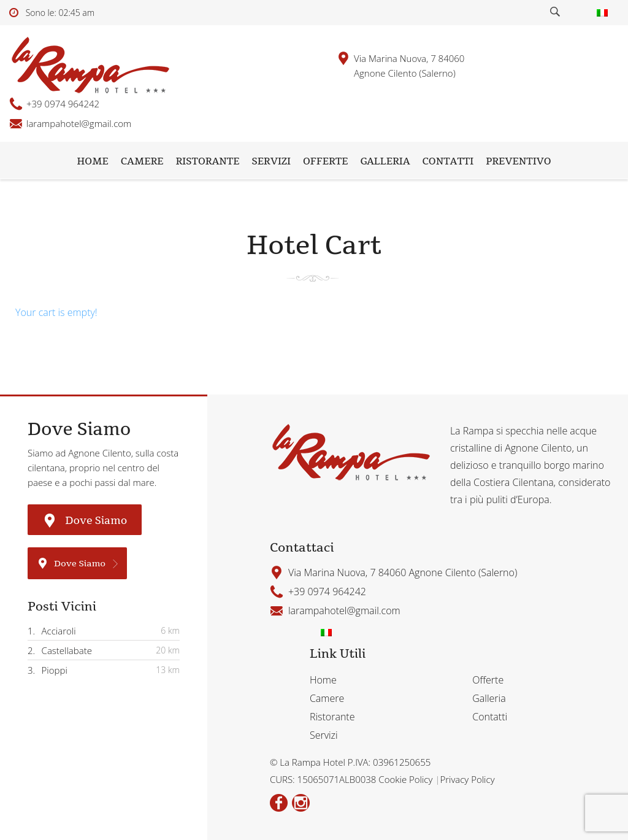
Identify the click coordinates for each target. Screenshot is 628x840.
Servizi (271, 161)
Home (92, 161)
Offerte (325, 161)
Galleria (385, 161)
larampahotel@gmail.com (79, 123)
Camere (142, 161)
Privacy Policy (467, 779)
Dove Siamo (85, 520)
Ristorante (208, 161)
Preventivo (518, 161)
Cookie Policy (407, 779)
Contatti (448, 161)
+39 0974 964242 (63, 104)
